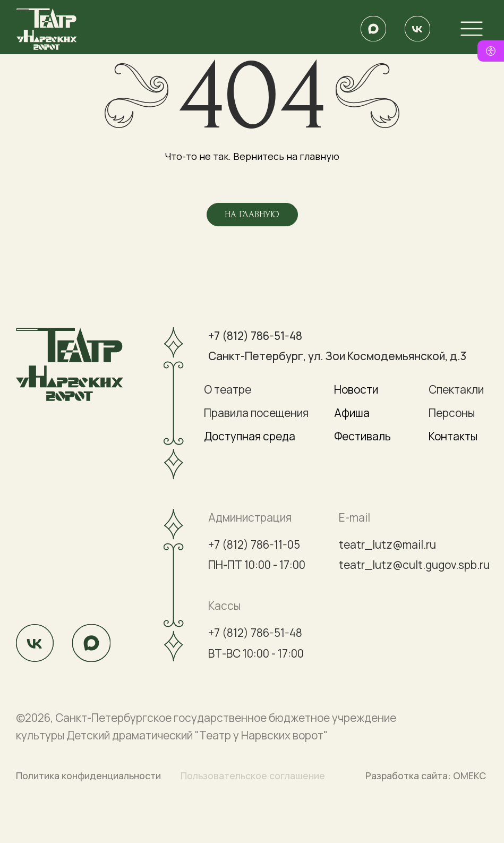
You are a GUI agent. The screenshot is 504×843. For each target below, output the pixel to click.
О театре (228, 389)
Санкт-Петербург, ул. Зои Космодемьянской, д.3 (337, 356)
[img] (373, 28)
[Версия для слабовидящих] (491, 51)
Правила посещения (256, 413)
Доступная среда (250, 436)
